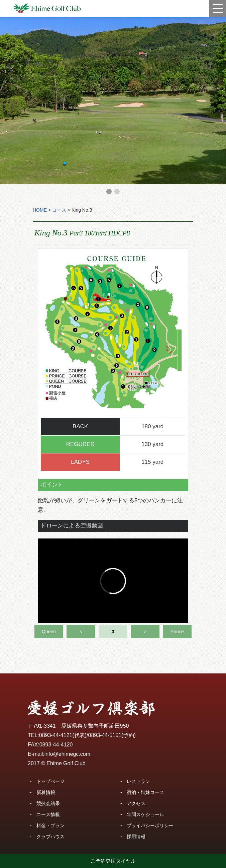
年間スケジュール (145, 814)
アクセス (136, 803)
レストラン (138, 781)
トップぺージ (50, 781)
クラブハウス (50, 837)
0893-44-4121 (56, 735)
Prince (177, 632)
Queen (49, 632)
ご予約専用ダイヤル (113, 861)
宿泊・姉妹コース (145, 792)
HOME (40, 210)
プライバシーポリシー (150, 825)
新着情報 (46, 792)
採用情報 (136, 837)
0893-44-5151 (105, 735)
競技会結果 (48, 803)
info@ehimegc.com (67, 754)
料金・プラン (50, 825)
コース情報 (48, 814)
